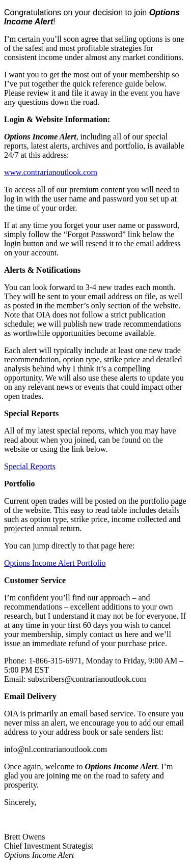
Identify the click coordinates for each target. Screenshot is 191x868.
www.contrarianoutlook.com (51, 172)
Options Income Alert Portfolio (55, 563)
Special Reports (30, 466)
